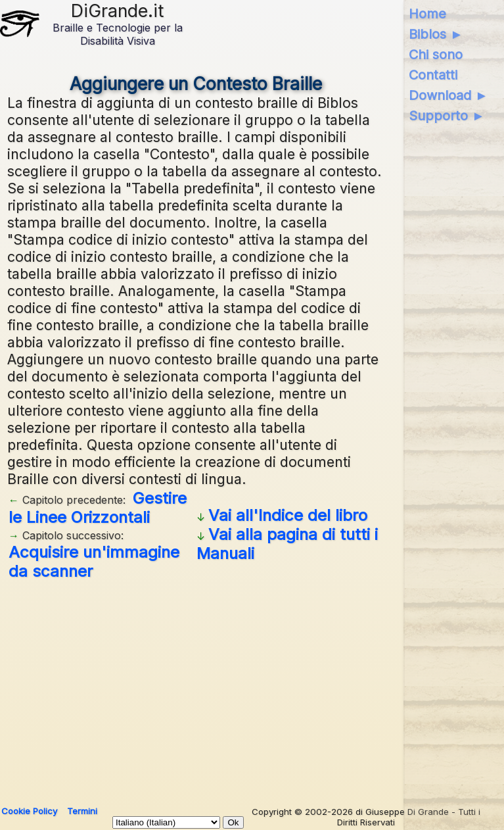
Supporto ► (447, 116)
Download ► (448, 95)
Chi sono (436, 55)
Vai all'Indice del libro (288, 515)
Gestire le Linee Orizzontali (98, 508)
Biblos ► (436, 34)
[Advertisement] (196, 688)
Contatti (433, 75)
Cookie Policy (29, 811)
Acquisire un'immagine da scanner (94, 562)
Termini (82, 811)
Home (427, 14)
